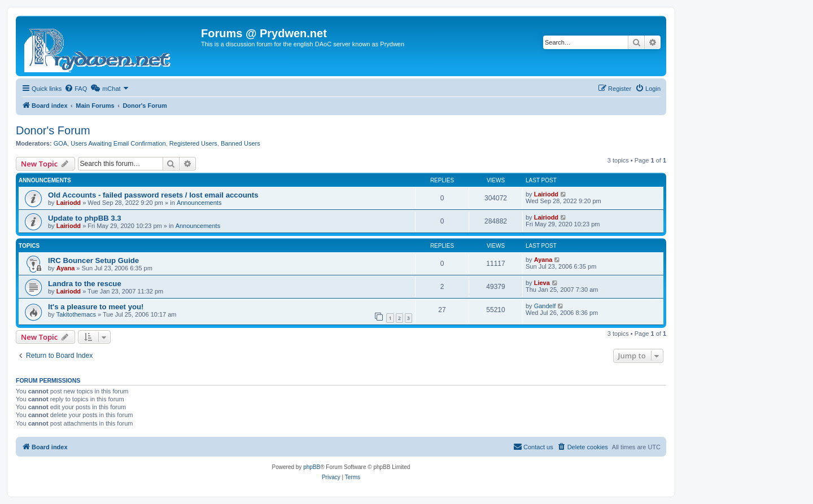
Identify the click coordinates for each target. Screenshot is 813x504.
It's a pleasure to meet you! (96, 307)
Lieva (542, 283)
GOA (60, 143)
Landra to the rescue (85, 284)
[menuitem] (76, 89)
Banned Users (241, 143)
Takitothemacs (76, 314)
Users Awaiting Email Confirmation (118, 143)
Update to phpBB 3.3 (85, 218)
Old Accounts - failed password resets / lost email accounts (153, 195)
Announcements (199, 203)
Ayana (66, 268)
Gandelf (545, 306)
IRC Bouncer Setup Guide (93, 260)
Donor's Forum (53, 130)
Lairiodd (69, 203)
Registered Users (193, 143)
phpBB (312, 467)
